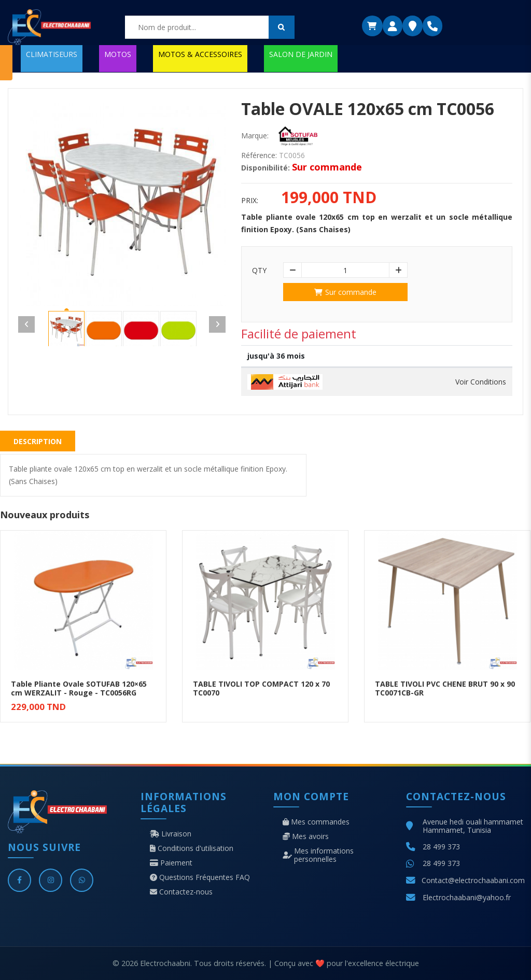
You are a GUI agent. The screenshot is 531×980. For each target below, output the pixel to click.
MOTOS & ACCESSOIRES (200, 54)
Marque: (255, 136)
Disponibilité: (265, 168)
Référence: (259, 155)
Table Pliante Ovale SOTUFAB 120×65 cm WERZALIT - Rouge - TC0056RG (79, 688)
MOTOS (118, 54)
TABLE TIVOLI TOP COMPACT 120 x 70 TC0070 (261, 688)
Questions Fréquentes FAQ (200, 877)
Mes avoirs (306, 836)
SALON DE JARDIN (301, 54)
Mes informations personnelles (318, 855)
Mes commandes (316, 822)
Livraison (171, 834)
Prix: (250, 201)
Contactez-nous (181, 892)
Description (38, 441)
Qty (259, 271)
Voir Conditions (481, 382)
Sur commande (345, 292)
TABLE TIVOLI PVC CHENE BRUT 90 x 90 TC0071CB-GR (445, 688)
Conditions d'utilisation (192, 848)
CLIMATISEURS (52, 54)
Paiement (171, 863)
